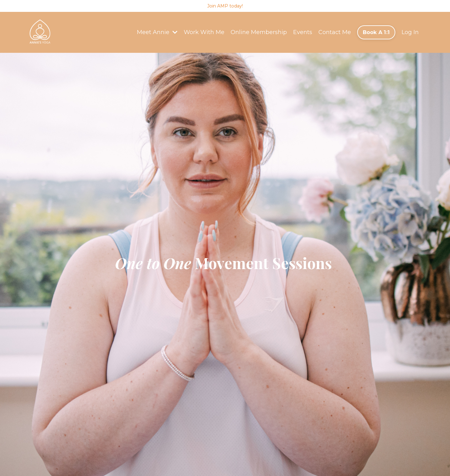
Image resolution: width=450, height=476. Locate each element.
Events (303, 32)
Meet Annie (157, 32)
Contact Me (335, 32)
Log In (410, 32)
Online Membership (259, 32)
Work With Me (204, 32)
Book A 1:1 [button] (376, 32)
